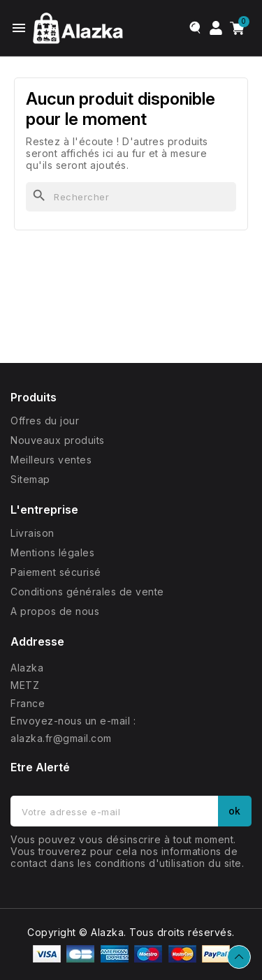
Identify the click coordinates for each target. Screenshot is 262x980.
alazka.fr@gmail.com (61, 738)
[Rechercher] (131, 197)
